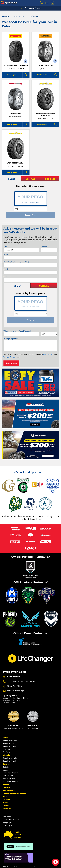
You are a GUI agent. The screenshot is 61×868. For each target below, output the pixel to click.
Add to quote (12, 75)
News (5, 803)
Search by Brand (9, 746)
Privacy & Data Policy (16, 867)
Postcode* (7, 277)
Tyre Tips (6, 752)
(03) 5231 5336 (14, 686)
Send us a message (15, 691)
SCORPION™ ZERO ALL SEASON (16, 66)
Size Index (7, 817)
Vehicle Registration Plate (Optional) (17, 331)
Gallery (6, 800)
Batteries (6, 767)
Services (7, 764)
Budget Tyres (8, 823)
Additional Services (10, 782)
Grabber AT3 (16, 113)
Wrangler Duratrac (16, 163)
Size (5, 247)
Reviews (7, 809)
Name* (6, 254)
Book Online (9, 791)
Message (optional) (11, 339)
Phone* (16, 262)
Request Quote (11, 363)
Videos (6, 806)
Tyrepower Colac (30, 8)
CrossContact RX (45, 66)
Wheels (6, 755)
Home (5, 16)
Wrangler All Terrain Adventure (45, 114)
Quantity (44, 247)
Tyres (5, 738)
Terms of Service (9, 357)
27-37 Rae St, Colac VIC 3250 (21, 681)
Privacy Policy (48, 354)
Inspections (7, 770)
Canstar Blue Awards (11, 820)
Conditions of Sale (30, 867)
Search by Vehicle (10, 741)
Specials (7, 785)
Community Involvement (14, 794)
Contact (6, 788)
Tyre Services (8, 776)
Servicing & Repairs (10, 773)
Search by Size (9, 743)
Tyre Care (7, 749)
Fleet (5, 797)
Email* (6, 269)
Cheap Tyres (8, 825)
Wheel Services (9, 779)
